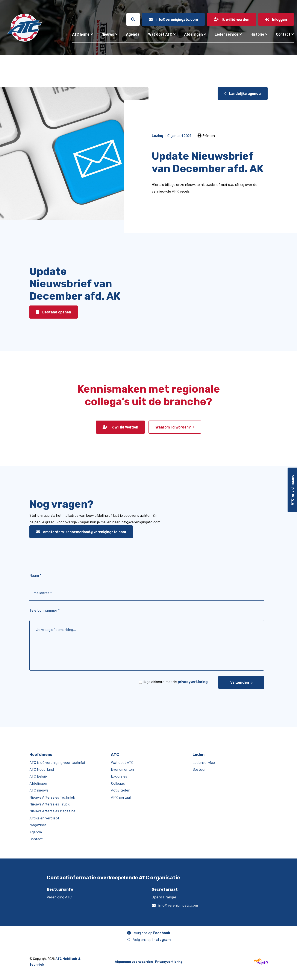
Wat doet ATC (160, 34)
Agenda (133, 34)
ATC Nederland (42, 769)
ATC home (81, 34)
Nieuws (108, 34)
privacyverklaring (193, 682)
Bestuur (199, 769)
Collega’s (118, 783)
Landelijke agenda (243, 93)
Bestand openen (54, 312)
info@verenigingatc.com (178, 905)
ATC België (38, 776)
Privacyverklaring (169, 961)
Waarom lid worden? (173, 427)
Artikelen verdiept (44, 818)
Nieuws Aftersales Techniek (52, 797)
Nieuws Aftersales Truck (49, 804)
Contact (283, 34)
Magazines (38, 825)
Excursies (119, 776)
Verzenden (240, 682)
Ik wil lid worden (120, 427)
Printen (206, 135)
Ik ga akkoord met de (175, 682)
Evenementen (122, 769)
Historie (257, 34)
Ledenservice (227, 34)
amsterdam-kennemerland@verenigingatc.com (81, 532)
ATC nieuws (39, 790)
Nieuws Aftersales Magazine (52, 811)
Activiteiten (121, 790)
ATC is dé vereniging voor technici (57, 762)
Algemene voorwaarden (134, 961)
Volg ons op (149, 933)
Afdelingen (193, 34)
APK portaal (121, 797)
